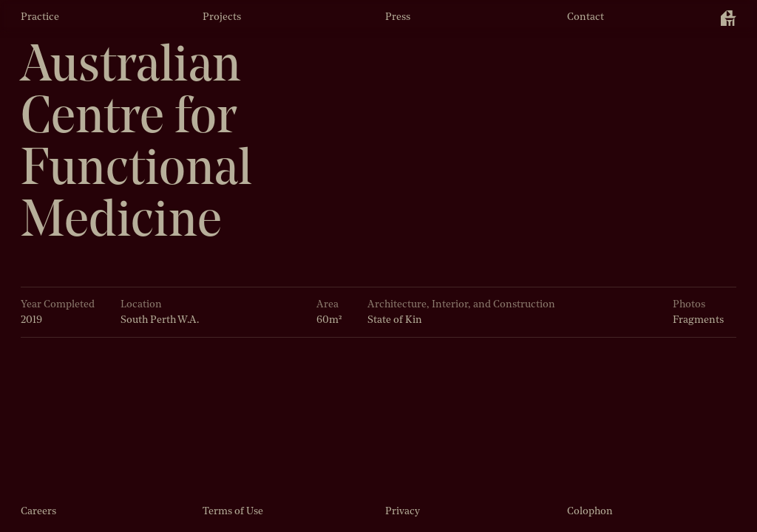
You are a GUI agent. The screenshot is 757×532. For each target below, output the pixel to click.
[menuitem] (729, 18)
